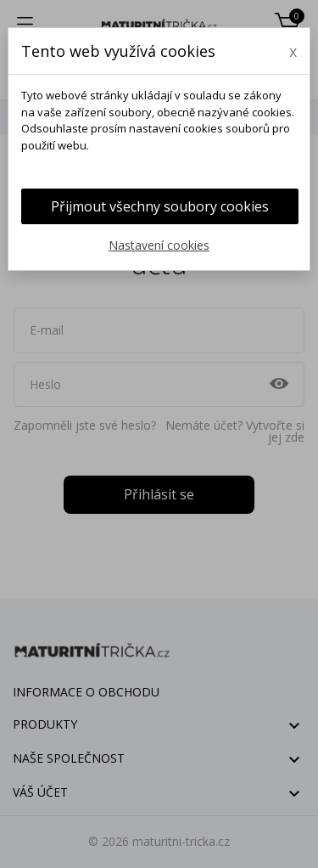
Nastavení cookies (159, 245)
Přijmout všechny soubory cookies (160, 206)
